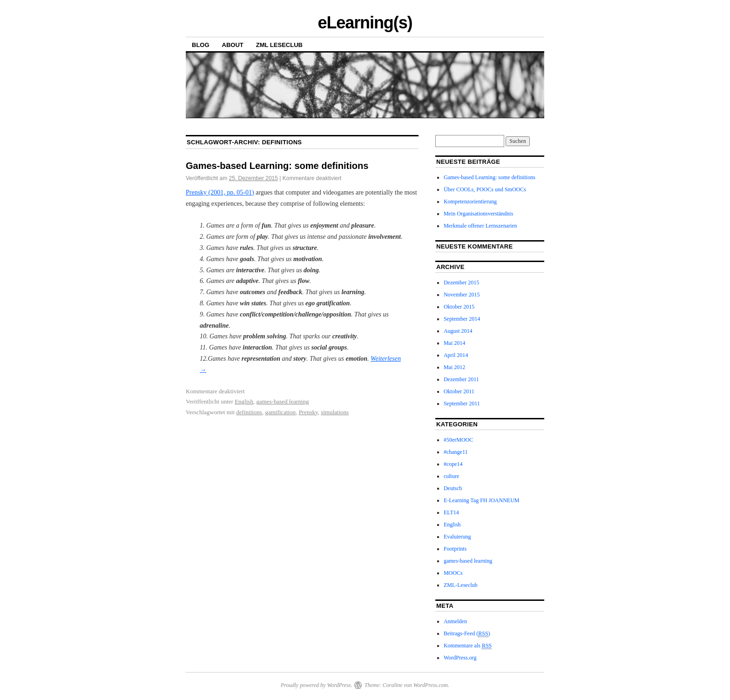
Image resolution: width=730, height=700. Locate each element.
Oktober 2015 (459, 307)
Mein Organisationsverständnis (478, 214)
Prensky (308, 412)
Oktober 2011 (459, 391)
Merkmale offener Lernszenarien (480, 226)
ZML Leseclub (279, 45)
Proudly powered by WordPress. (317, 685)
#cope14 (453, 464)
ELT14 (451, 512)
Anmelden (455, 621)
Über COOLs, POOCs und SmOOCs (485, 189)
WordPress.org (460, 658)
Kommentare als (468, 646)
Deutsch (453, 488)
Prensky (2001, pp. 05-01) (220, 192)
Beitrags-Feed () (467, 634)
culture (451, 476)
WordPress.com (431, 685)
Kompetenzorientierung (470, 202)
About (233, 45)
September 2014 (462, 319)
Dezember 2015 (461, 283)
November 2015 (462, 295)
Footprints (455, 549)
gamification (280, 412)
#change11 (456, 452)
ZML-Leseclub (461, 585)
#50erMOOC (458, 440)
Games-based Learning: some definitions (277, 166)
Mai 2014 (454, 343)
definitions (249, 412)
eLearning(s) (365, 23)
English (244, 401)
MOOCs (453, 573)
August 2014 (458, 331)
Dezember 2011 (461, 379)
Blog (201, 45)
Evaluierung (457, 537)
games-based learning (282, 401)
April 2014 (456, 355)
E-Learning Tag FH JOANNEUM (482, 500)
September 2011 (462, 404)
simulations (335, 412)
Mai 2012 (454, 367)
